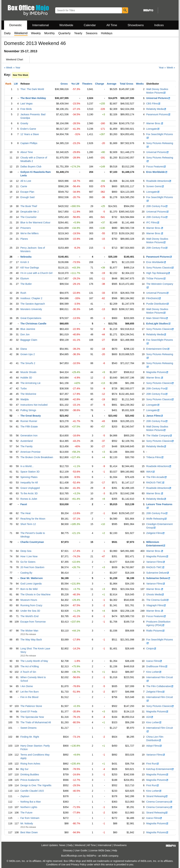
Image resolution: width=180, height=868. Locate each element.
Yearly (78, 33)
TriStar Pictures (156, 278)
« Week (8, 68)
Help (115, 850)
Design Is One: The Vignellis (36, 785)
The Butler (26, 284)
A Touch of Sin (28, 672)
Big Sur (24, 769)
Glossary (68, 850)
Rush (23, 293)
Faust (24, 504)
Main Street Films (157, 318)
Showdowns (136, 25)
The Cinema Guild (157, 600)
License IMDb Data (100, 850)
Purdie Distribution (158, 304)
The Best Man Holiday (33, 98)
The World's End (29, 616)
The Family (26, 446)
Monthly (50, 33)
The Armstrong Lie (30, 383)
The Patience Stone (31, 706)
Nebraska (26, 257)
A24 (150, 717)
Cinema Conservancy (159, 802)
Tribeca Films (155, 457)
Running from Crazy (31, 605)
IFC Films (153, 222)
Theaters (87, 84)
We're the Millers (30, 233)
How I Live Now (29, 556)
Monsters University (31, 309)
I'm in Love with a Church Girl (36, 273)
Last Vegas (26, 104)
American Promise (30, 452)
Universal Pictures (158, 98)
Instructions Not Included (34, 405)
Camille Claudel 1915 (32, 791)
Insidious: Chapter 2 (31, 298)
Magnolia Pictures (157, 372)
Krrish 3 (25, 262)
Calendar (90, 25)
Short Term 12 (28, 524)
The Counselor (28, 217)
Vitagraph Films (156, 605)
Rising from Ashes (30, 764)
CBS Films (153, 104)
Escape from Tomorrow (33, 622)
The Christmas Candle (33, 324)
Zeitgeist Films (155, 533)
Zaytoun (25, 796)
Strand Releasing (157, 796)
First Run (153, 764)
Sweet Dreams (28, 728)
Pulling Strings (28, 410)
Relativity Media (156, 109)
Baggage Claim (29, 340)
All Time (112, 25)
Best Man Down (29, 832)
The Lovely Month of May (34, 661)
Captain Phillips (29, 143)
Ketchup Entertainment (160, 769)
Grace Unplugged (30, 488)
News (62, 845)
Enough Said (27, 197)
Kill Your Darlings (30, 268)
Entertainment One (158, 349)
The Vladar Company (159, 435)
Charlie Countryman (32, 542)
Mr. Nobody (27, 823)
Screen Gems (155, 186)
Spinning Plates (29, 477)
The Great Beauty (31, 416)
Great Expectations (31, 318)
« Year (17, 68)
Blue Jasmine (28, 329)
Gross (64, 84)
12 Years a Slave (30, 134)
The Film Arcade (157, 477)
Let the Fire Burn (30, 692)
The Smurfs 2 (28, 363)
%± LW (75, 84)
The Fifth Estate (29, 427)
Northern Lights (29, 807)
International (41, 25)
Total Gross (126, 84)
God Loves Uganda (31, 584)
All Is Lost (26, 181)
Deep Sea (26, 551)
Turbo (24, 388)
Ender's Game (28, 129)
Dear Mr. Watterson (32, 578)
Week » (171, 68)
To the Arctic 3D (29, 493)
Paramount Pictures (158, 114)
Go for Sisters (28, 562)
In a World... (27, 466)
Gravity (24, 123)
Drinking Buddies (30, 774)
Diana (24, 349)
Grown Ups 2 (28, 354)
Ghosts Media (155, 594)
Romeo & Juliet (29, 499)
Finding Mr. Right (30, 737)
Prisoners (26, 228)
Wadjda (25, 399)
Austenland (27, 441)
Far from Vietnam (30, 818)
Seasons (92, 33)
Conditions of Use (56, 864)
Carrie (24, 186)
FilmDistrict (154, 298)
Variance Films (156, 562)
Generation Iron (29, 435)
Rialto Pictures (155, 631)
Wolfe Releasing (157, 519)
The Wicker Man (29, 631)
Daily (7, 33)
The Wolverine (28, 394)
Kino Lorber (154, 672)
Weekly (36, 33)
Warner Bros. (155, 123)
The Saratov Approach (33, 304)
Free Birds (26, 109)
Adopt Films (154, 746)
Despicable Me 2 (30, 212)
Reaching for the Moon (33, 519)
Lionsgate (153, 129)
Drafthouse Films (157, 666)
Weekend (80, 845)
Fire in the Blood (29, 697)
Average (112, 84)
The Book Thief (29, 206)
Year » (162, 68)
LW (16, 84)
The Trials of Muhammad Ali (36, 722)
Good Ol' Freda (29, 711)
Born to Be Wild (29, 589)
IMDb (105, 856)
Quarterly (64, 33)
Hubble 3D (26, 378)
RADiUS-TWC (155, 483)
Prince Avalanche (30, 780)
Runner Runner (29, 421)
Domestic (16, 25)
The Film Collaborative (160, 686)
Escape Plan (27, 192)
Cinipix (151, 648)
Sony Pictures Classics (160, 268)
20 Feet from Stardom (32, 567)
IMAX (151, 472)
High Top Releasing (158, 273)
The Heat (25, 513)
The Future (26, 813)
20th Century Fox (157, 206)
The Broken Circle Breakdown (37, 457)
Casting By (26, 573)
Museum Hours (29, 600)
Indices (159, 25)
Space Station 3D (30, 472)
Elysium (25, 278)
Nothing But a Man (31, 802)
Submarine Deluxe (158, 573)
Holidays (107, 33)
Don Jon (25, 334)
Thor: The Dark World (32, 89)
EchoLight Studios (158, 324)
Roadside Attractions (159, 181)
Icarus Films (154, 661)
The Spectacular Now (32, 717)
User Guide (81, 850)
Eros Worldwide (157, 172)
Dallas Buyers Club (31, 167)
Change (100, 84)
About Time (27, 152)
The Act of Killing (30, 666)
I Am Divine (27, 686)
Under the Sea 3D (30, 611)
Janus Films (155, 416)
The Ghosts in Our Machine (35, 594)
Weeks (140, 84)
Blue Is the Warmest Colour (35, 222)
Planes (24, 239)
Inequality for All (29, 483)
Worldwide (66, 25)
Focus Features (156, 167)
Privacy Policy (79, 864)
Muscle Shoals (28, 372)
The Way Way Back (31, 640)
